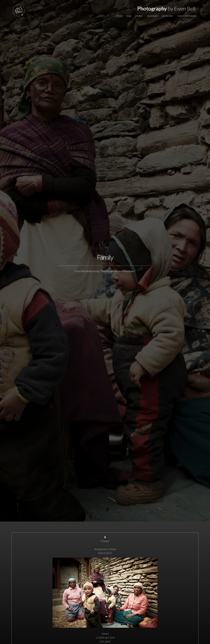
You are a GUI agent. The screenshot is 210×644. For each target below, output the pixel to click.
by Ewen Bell (166, 8)
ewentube (152, 16)
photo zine (168, 16)
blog (129, 16)
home (119, 16)
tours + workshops (187, 16)
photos (139, 16)
